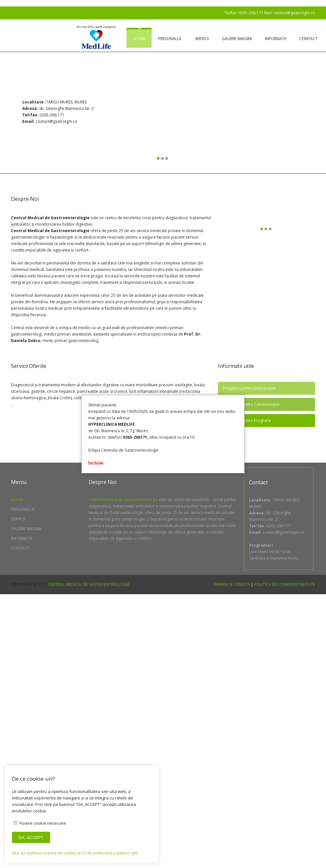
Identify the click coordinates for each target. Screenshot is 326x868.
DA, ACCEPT (31, 837)
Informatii (276, 39)
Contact (308, 39)
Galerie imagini (237, 39)
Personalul (170, 39)
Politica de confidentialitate (285, 584)
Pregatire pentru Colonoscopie (251, 404)
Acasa (139, 39)
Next (279, 114)
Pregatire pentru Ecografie (247, 420)
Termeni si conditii (231, 584)
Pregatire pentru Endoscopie (249, 388)
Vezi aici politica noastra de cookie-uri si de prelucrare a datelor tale (75, 853)
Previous (47, 114)
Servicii (202, 39)
